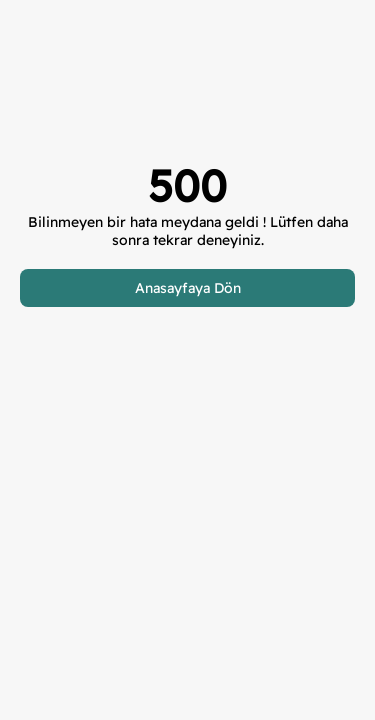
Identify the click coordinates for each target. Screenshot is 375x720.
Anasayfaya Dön (188, 288)
